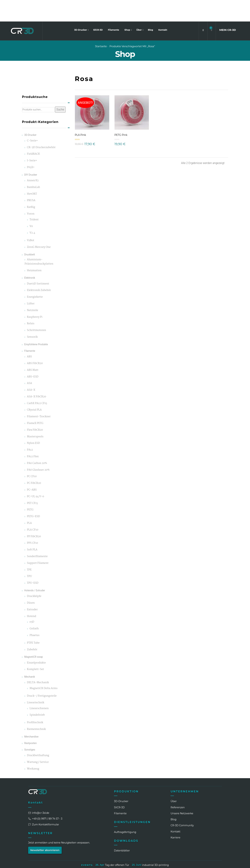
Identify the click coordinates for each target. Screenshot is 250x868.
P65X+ (31, 146)
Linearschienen (39, 687)
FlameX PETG (35, 402)
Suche (60, 88)
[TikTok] (206, 863)
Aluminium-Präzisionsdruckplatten (39, 240)
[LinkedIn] (180, 863)
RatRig (31, 186)
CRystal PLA (34, 389)
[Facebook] (193, 863)
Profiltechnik (35, 701)
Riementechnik (36, 708)
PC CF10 (32, 455)
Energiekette (35, 276)
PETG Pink (121, 113)
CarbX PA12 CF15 (37, 382)
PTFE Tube (33, 621)
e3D (32, 601)
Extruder (32, 588)
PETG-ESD (33, 495)
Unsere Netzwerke (182, 792)
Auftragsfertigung (125, 811)
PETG (30, 489)
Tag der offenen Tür (117, 844)
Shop (128, 9)
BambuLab (33, 166)
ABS (29, 335)
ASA (30, 362)
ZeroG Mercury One (39, 226)
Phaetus (35, 614)
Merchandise (31, 715)
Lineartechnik (36, 681)
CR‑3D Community (182, 804)
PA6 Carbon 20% (37, 442)
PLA (29, 502)
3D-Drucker (81, 9)
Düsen (31, 582)
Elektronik (30, 256)
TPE (29, 548)
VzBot (31, 219)
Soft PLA (32, 528)
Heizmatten (34, 249)
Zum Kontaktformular (44, 803)
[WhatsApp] (200, 863)
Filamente (114, 9)
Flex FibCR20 (35, 409)
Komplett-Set (35, 648)
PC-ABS (32, 468)
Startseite (101, 25)
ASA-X (31, 369)
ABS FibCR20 (35, 342)
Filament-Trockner (39, 395)
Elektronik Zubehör (39, 269)
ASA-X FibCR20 (37, 375)
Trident (34, 198)
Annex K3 (33, 159)
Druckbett (30, 233)
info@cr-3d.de (39, 791)
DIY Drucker (31, 153)
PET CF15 (32, 482)
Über (139, 9)
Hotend (32, 595)
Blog (151, 9)
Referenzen (178, 786)
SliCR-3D (98, 9)
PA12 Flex (33, 435)
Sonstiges (30, 728)
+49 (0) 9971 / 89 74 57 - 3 (45, 797)
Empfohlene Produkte (36, 323)
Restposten (31, 722)
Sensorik (32, 316)
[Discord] (213, 863)
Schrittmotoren (37, 309)
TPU (29, 555)
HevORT (32, 173)
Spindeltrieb (37, 694)
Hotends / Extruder (35, 569)
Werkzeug (33, 747)
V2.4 (32, 212)
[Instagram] (187, 863)
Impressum (87, 852)
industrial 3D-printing (155, 844)
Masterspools (35, 415)
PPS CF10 (33, 522)
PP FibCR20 (34, 515)
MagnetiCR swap (34, 635)
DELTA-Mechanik (38, 661)
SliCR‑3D (119, 786)
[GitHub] (219, 863)
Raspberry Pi (35, 296)
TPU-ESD (33, 562)
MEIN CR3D (228, 8)
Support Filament (38, 542)
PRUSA (31, 179)
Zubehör (32, 628)
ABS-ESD (33, 355)
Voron (31, 192)
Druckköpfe (34, 575)
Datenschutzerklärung (113, 852)
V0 (31, 205)
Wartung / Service (38, 741)
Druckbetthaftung (38, 734)
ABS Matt (33, 349)
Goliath (34, 607)
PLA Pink (81, 113)
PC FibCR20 (34, 462)
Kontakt (163, 9)
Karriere (175, 816)
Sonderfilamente (37, 535)
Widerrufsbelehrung (155, 852)
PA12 (30, 429)
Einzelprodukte (36, 641)
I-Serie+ (32, 139)
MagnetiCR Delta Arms (44, 667)
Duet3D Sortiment (38, 262)
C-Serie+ (32, 119)
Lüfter (31, 282)
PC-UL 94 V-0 (36, 475)
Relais (31, 302)
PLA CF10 (33, 508)
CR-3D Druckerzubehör (41, 126)
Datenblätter (122, 829)
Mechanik (30, 655)
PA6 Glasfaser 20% (38, 449)
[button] (212, 9)
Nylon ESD (33, 422)
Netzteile (33, 289)
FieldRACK (33, 133)
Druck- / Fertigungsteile (42, 675)
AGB (135, 852)
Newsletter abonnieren (45, 829)
